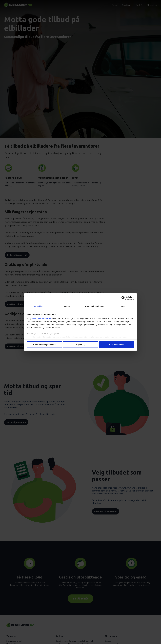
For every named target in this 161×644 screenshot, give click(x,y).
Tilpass (81, 345)
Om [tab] (123, 306)
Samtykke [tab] (38, 306)
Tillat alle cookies (117, 345)
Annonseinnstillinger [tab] (95, 306)
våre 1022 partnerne (41, 318)
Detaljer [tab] (66, 306)
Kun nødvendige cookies (44, 345)
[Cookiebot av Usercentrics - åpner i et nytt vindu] (123, 298)
